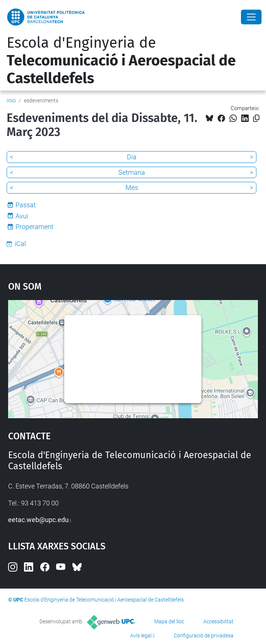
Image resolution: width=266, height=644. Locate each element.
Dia (132, 157)
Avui (22, 216)
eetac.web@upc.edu (38, 520)
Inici (11, 100)
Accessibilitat (218, 621)
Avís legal (141, 636)
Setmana (132, 172)
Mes (132, 188)
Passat (26, 205)
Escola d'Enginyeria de (121, 61)
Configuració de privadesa (204, 636)
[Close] (251, 17)
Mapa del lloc (169, 621)
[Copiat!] (256, 118)
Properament (34, 227)
